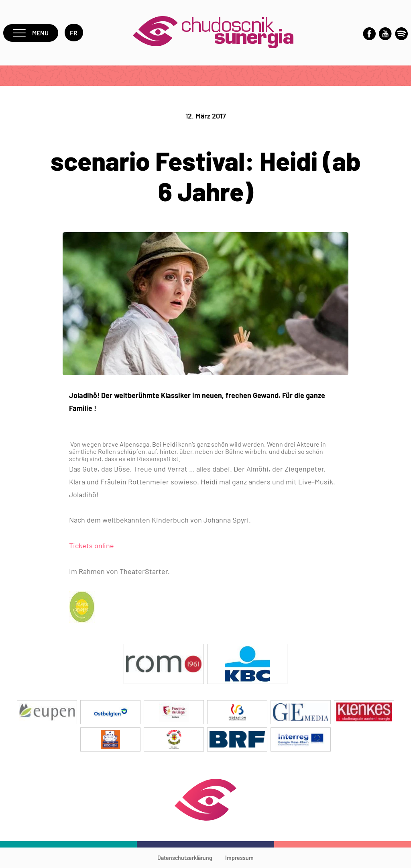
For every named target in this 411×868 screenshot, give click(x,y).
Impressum (239, 858)
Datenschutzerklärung (185, 858)
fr (74, 33)
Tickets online (92, 545)
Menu (31, 33)
